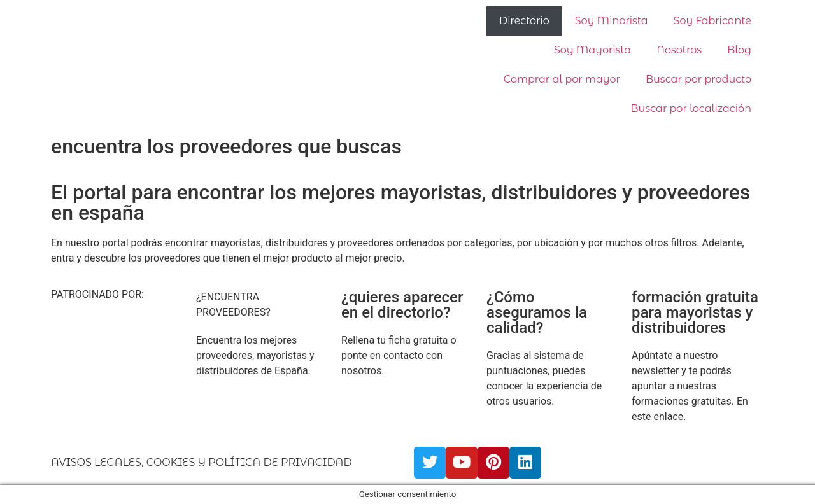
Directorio (524, 21)
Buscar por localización (691, 108)
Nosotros (679, 50)
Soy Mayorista (592, 50)
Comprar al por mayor (562, 79)
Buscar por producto (698, 79)
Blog (739, 50)
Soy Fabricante (712, 21)
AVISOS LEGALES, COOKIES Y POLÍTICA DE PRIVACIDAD (202, 462)
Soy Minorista (612, 21)
